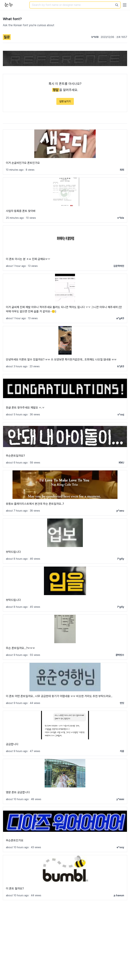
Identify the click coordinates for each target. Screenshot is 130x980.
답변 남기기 (65, 101)
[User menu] (125, 5)
